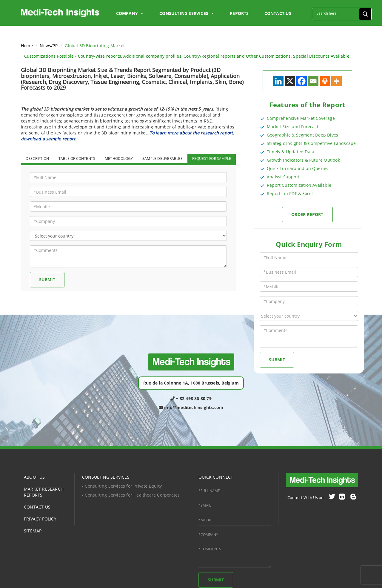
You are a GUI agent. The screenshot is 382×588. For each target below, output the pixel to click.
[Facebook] (302, 81)
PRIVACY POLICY (40, 519)
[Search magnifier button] (365, 14)
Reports (239, 13)
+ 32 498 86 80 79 (191, 398)
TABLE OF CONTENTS (77, 159)
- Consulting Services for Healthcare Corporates (131, 495)
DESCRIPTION (37, 159)
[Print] (325, 81)
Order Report (307, 214)
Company (130, 13)
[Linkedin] (278, 81)
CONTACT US (278, 13)
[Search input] (337, 13)
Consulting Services (187, 13)
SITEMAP (33, 531)
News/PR (49, 46)
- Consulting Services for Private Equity (122, 486)
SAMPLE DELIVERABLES (162, 159)
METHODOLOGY (119, 159)
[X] (290, 81)
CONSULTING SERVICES (106, 477)
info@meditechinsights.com (191, 407)
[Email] (313, 81)
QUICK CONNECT (216, 477)
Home (27, 46)
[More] (336, 81)
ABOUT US (34, 477)
